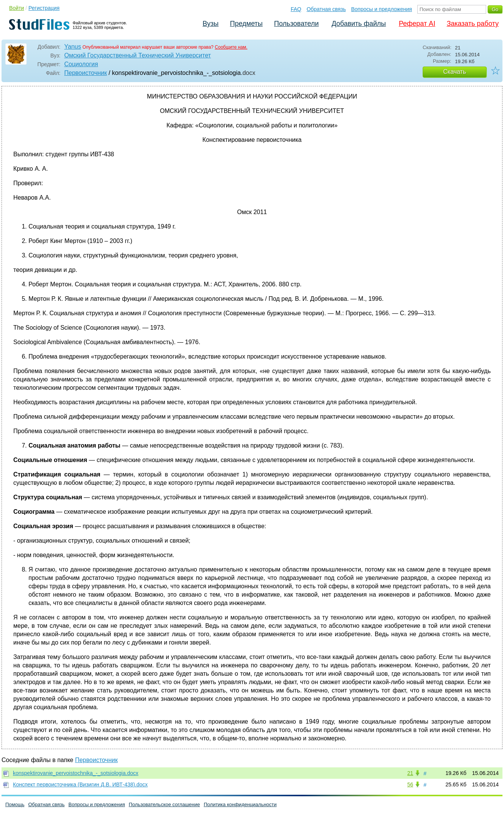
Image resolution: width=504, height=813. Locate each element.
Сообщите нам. (231, 47)
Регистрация (44, 8)
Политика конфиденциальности (240, 804)
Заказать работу (473, 24)
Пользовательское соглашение (164, 804)
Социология (81, 64)
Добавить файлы (359, 24)
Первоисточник (86, 73)
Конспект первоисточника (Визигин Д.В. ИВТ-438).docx (80, 784)
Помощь (15, 804)
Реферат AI (417, 24)
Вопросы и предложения (382, 9)
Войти (17, 8)
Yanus (73, 47)
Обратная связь (326, 9)
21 (410, 773)
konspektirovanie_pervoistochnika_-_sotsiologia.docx (76, 773)
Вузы (211, 24)
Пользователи (296, 24)
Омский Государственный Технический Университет (138, 55)
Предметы (246, 24)
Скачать (455, 72)
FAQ (296, 9)
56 (410, 784)
